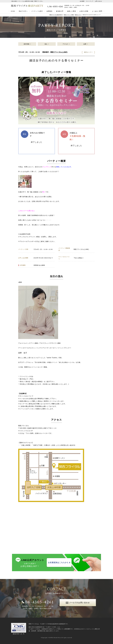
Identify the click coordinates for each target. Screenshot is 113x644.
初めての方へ (23, 11)
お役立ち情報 (84, 11)
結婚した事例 (71, 11)
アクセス (65, 44)
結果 (85, 44)
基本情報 (27, 44)
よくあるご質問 (97, 11)
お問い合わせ (98, 1)
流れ (46, 44)
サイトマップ (90, 1)
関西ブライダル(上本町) (59, 52)
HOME (13, 11)
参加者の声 (60, 11)
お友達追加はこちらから (58, 563)
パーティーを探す (37, 11)
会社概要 (82, 1)
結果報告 (50, 11)
